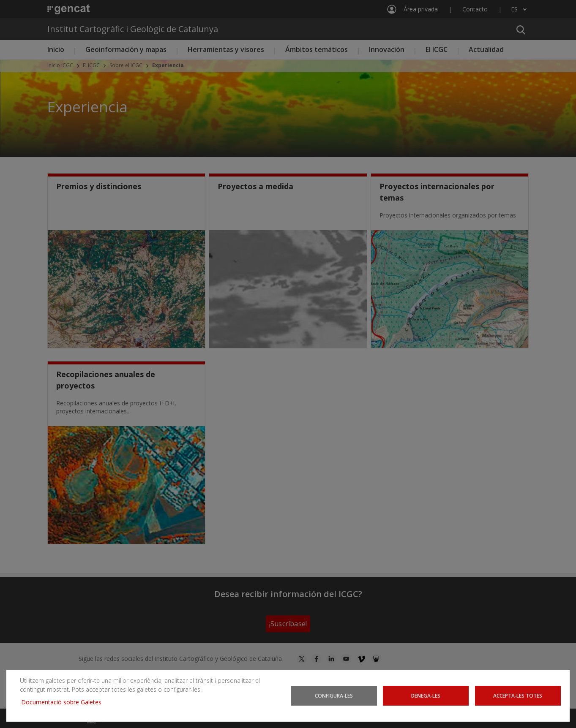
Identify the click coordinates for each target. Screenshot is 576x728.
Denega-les (426, 696)
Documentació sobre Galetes (64, 702)
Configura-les (334, 696)
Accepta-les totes (518, 696)
